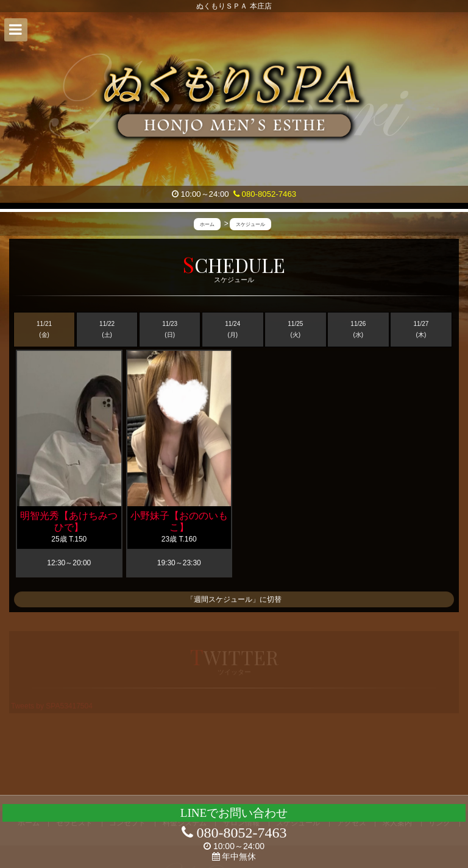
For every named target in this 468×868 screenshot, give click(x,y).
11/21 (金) (44, 329)
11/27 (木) (421, 329)
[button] (16, 30)
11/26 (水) (358, 329)
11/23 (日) (170, 329)
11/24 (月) (232, 329)
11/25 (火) (295, 329)
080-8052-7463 (265, 194)
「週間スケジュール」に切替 (234, 600)
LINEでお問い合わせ (234, 813)
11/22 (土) (107, 329)
